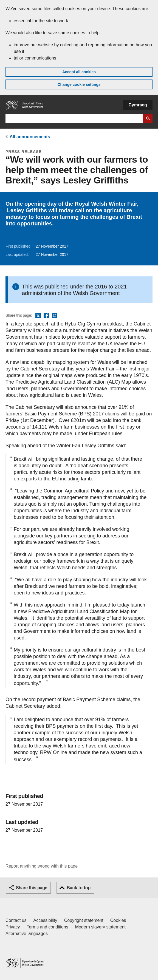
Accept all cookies (79, 72)
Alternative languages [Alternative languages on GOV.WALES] (27, 934)
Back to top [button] (79, 888)
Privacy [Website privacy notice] (13, 927)
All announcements (30, 137)
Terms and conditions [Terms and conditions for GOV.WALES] (47, 927)
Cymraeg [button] (138, 105)
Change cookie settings (79, 84)
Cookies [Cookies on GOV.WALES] (118, 920)
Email (55, 316)
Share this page (32, 888)
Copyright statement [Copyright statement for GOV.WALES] (84, 920)
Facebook (46, 316)
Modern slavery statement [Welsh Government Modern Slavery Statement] (100, 927)
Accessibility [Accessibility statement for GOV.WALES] (45, 920)
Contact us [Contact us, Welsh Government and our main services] (16, 920)
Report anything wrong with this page (42, 866)
